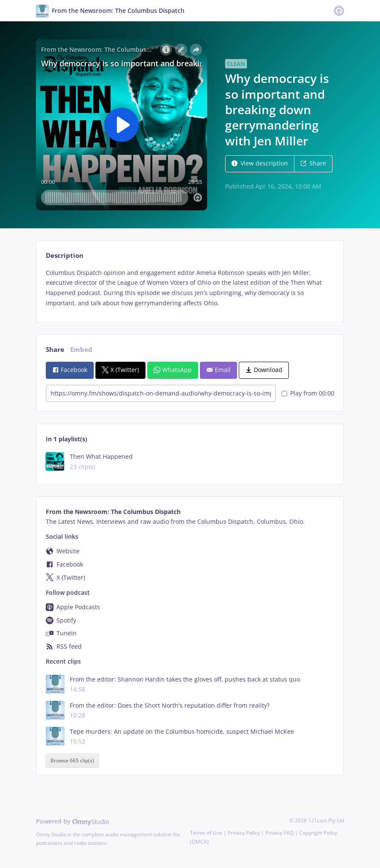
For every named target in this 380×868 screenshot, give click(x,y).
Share (313, 163)
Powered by (73, 821)
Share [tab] (55, 350)
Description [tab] (65, 255)
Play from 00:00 (308, 393)
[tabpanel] (190, 288)
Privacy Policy (244, 833)
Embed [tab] (81, 350)
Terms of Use (206, 833)
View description (260, 163)
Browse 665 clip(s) (72, 760)
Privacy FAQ (279, 833)
